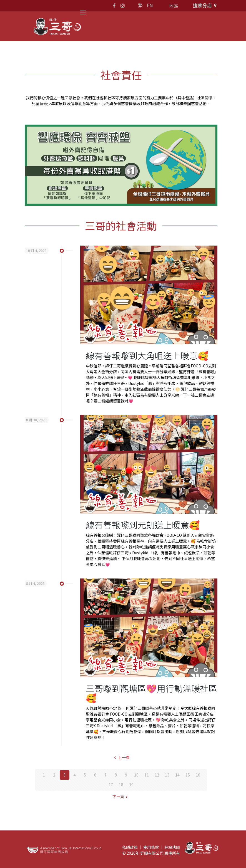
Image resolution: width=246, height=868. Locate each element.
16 (198, 775)
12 (157, 775)
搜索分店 (206, 5)
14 (177, 775)
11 (147, 775)
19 (131, 785)
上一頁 (121, 757)
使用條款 (151, 847)
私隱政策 (130, 847)
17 (111, 785)
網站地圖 (172, 847)
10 (136, 775)
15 (188, 775)
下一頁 (121, 797)
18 (121, 785)
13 (167, 775)
